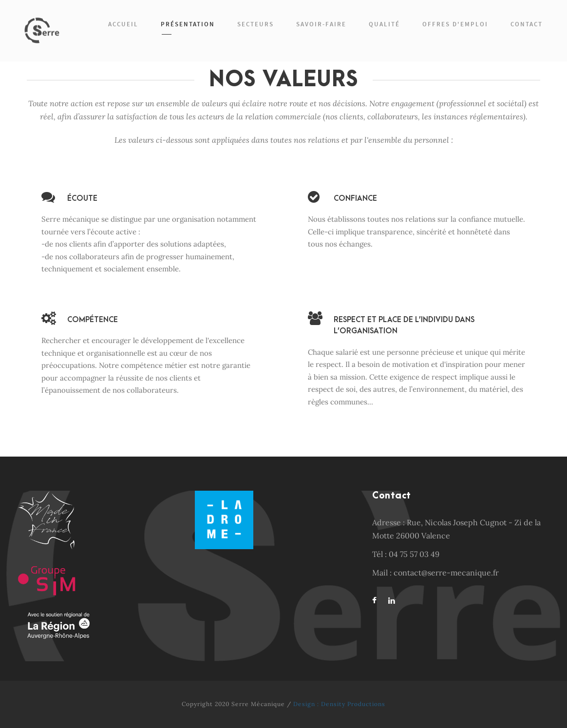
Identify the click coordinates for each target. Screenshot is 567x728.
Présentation (188, 24)
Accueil (123, 24)
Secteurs (255, 24)
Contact (527, 24)
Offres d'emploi (455, 24)
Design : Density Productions (339, 704)
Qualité (384, 24)
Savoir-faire (321, 24)
